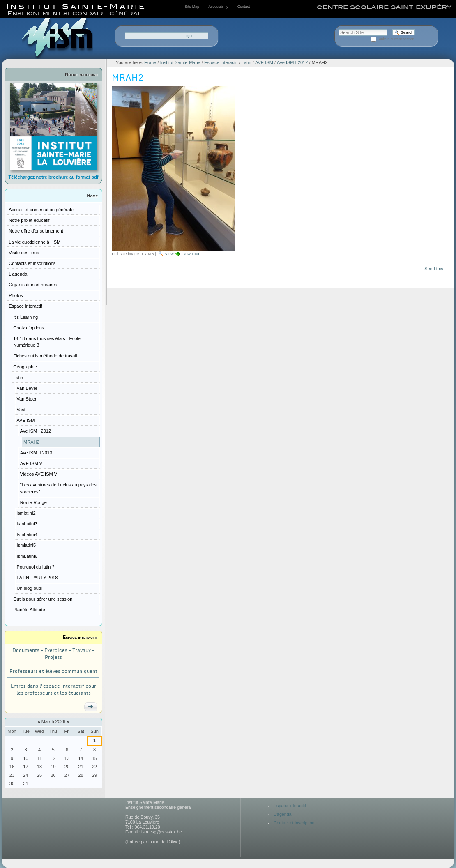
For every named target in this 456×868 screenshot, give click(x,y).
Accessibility (218, 7)
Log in (189, 36)
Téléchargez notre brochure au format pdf (54, 177)
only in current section (397, 39)
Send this (434, 269)
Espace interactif (80, 637)
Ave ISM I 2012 (292, 62)
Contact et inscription (294, 823)
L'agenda (283, 814)
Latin (246, 62)
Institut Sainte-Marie (180, 62)
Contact (244, 7)
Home (92, 196)
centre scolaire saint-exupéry (384, 7)
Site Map (192, 7)
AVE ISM (264, 62)
